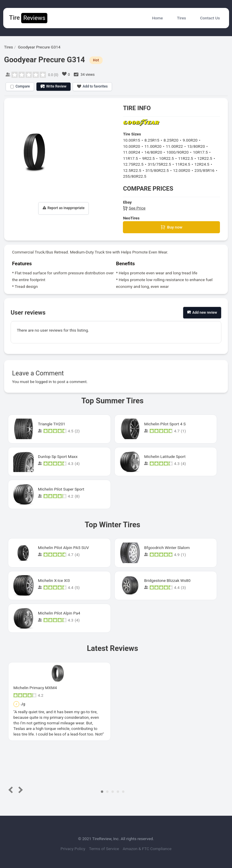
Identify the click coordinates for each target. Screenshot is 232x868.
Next (20, 790)
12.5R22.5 (132, 170)
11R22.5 (186, 158)
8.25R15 (152, 140)
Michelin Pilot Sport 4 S (165, 424)
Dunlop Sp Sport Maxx (58, 456)
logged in (44, 382)
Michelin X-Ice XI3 (54, 580)
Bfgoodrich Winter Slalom (167, 548)
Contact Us (210, 18)
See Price (134, 208)
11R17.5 (130, 158)
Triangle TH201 (52, 424)
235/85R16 (204, 170)
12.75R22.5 (133, 164)
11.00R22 (174, 146)
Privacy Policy (72, 849)
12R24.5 (202, 164)
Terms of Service (104, 849)
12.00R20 (182, 170)
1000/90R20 (178, 152)
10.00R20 (131, 146)
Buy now (171, 227)
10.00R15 (131, 140)
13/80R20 (196, 146)
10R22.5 (166, 158)
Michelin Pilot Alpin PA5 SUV (63, 548)
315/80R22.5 (157, 170)
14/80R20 (153, 152)
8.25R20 (171, 140)
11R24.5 (183, 164)
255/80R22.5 (135, 176)
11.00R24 (131, 152)
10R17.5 (200, 152)
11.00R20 (153, 146)
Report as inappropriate (64, 208)
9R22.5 (148, 158)
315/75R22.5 (159, 164)
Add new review (202, 313)
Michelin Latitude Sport (165, 456)
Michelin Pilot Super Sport (61, 489)
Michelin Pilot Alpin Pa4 (59, 613)
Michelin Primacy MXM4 (35, 688)
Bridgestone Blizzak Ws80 (167, 580)
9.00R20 (190, 140)
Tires (182, 18)
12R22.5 (205, 158)
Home (157, 18)
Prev (12, 790)
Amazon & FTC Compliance (148, 849)
